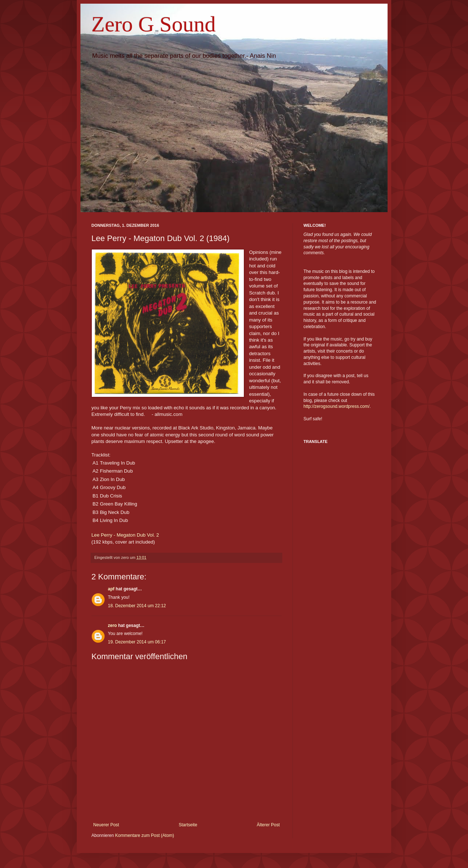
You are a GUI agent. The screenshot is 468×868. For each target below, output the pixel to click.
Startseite (188, 825)
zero (112, 625)
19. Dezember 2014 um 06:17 (137, 642)
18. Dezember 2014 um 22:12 (137, 606)
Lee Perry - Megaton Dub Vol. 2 (125, 535)
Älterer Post (268, 825)
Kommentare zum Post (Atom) (145, 835)
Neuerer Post (106, 825)
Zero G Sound (154, 24)
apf (111, 589)
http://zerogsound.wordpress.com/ (337, 406)
